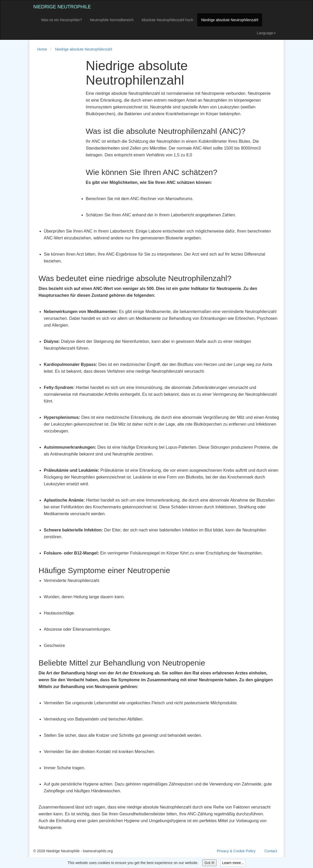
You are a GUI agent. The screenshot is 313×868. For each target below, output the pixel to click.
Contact (271, 851)
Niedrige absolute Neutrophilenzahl (230, 20)
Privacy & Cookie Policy (236, 851)
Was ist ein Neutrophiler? (62, 20)
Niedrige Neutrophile (62, 7)
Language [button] (266, 33)
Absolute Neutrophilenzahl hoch (167, 20)
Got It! (209, 863)
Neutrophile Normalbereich (112, 20)
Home (42, 49)
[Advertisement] (54, 137)
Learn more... (233, 863)
